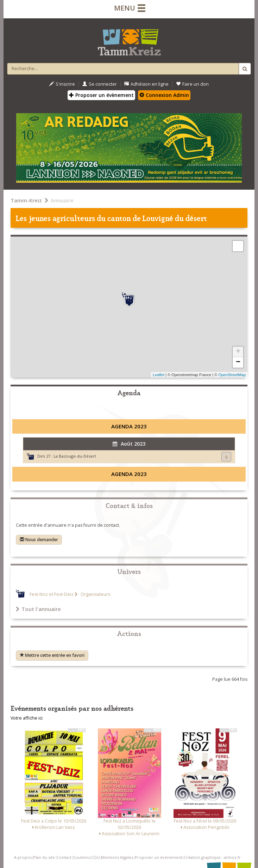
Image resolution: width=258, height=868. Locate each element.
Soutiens (81, 857)
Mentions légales (117, 857)
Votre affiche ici (27, 718)
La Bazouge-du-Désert (75, 456)
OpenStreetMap (232, 375)
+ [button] (238, 352)
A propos (23, 857)
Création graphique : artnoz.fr (212, 857)
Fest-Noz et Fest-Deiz (52, 594)
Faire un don (192, 84)
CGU (95, 857)
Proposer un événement (159, 857)
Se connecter (100, 84)
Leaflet (159, 375)
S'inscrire (62, 84)
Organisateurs (95, 594)
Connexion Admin (164, 95)
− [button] (238, 362)
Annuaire (62, 200)
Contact (64, 857)
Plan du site (44, 857)
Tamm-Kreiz (26, 200)
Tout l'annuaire (38, 609)
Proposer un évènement (101, 95)
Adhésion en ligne (146, 84)
